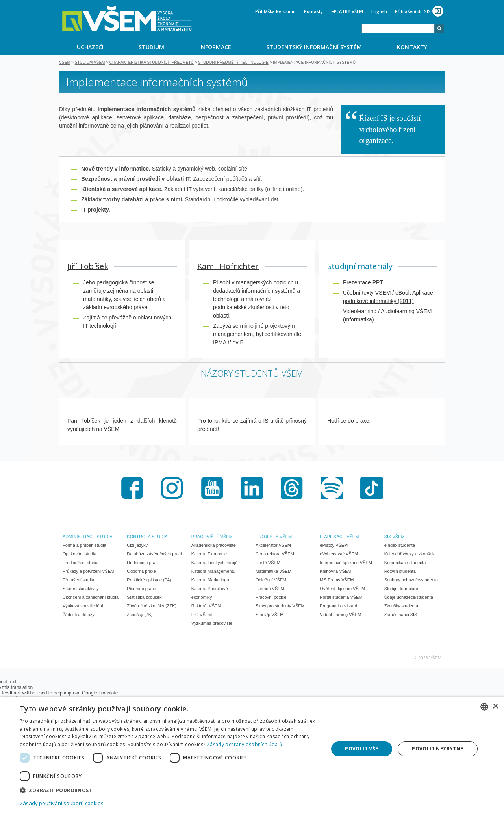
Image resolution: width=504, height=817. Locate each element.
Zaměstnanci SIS (401, 615)
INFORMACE (215, 47)
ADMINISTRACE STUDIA (88, 537)
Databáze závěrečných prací (154, 555)
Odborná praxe (141, 572)
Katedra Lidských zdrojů (214, 563)
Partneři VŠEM (270, 589)
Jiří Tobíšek (88, 267)
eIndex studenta (400, 546)
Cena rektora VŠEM (275, 555)
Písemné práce (141, 589)
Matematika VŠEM (273, 572)
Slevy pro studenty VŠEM (280, 607)
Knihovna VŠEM (335, 572)
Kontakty (313, 11)
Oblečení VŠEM (271, 581)
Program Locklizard (338, 607)
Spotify (332, 489)
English (379, 11)
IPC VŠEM (202, 615)
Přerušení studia (78, 581)
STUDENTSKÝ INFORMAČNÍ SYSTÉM (314, 47)
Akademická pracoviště (214, 546)
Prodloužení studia (81, 563)
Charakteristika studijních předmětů (152, 63)
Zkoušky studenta (401, 607)
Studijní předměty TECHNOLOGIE (233, 63)
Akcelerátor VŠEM (273, 546)
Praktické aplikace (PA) (149, 581)
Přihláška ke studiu (275, 11)
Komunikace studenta (405, 563)
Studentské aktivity (81, 589)
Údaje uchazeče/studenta (409, 598)
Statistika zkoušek (144, 598)
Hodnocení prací (143, 563)
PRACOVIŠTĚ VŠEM (212, 537)
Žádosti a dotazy (79, 615)
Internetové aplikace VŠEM (346, 563)
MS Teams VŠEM (337, 581)
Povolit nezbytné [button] (437, 749)
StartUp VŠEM (270, 615)
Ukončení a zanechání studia (91, 598)
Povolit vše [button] (361, 749)
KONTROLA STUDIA (147, 537)
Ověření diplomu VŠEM (342, 589)
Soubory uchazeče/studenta (411, 581)
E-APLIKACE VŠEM (339, 537)
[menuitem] (90, 47)
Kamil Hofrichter (228, 267)
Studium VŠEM (90, 63)
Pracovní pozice (271, 598)
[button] (170, 790)
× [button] (495, 707)
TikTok (372, 489)
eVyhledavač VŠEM (339, 555)
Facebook (132, 489)
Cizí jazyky (137, 546)
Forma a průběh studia (84, 546)
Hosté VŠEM (268, 563)
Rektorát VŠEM (206, 607)
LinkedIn (252, 489)
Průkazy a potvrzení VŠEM (88, 572)
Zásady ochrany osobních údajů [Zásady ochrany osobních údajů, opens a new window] (244, 744)
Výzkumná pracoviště (212, 624)
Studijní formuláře (401, 589)
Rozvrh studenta (400, 572)
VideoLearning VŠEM (340, 615)
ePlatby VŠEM (334, 546)
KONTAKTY (412, 47)
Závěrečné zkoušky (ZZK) (152, 607)
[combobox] (398, 28)
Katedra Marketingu (210, 581)
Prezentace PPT (363, 283)
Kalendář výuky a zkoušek (409, 555)
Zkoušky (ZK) (140, 615)
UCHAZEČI (90, 47)
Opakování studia (80, 555)
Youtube (212, 489)
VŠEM (65, 63)
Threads (292, 489)
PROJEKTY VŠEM (274, 537)
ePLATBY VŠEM (347, 11)
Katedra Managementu (213, 572)
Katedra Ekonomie (209, 555)
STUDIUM (151, 47)
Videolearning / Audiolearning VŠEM (387, 312)
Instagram (172, 489)
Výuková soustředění (83, 607)
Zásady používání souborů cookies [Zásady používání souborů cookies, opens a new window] (62, 803)
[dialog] (252, 757)
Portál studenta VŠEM (341, 598)
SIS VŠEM (395, 537)
